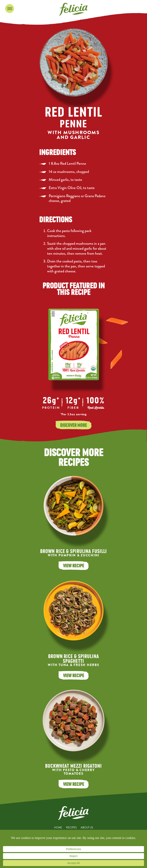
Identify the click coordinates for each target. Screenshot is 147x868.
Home (58, 828)
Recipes (71, 828)
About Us (87, 828)
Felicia (73, 9)
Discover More (73, 425)
